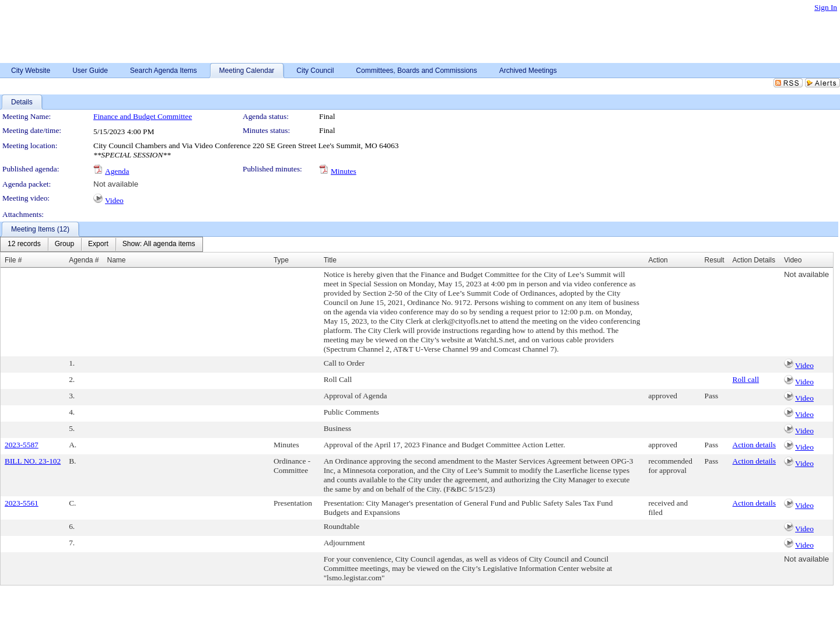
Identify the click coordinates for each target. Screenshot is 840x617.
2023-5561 (22, 503)
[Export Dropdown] (98, 244)
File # (13, 260)
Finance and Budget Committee (143, 116)
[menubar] (101, 244)
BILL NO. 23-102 (33, 461)
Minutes (344, 171)
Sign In (826, 7)
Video (114, 200)
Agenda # (84, 260)
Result (715, 260)
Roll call (746, 379)
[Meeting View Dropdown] (159, 244)
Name (117, 260)
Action (658, 260)
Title (330, 260)
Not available (116, 184)
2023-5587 (22, 445)
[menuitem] (24, 244)
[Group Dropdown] (64, 244)
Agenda (117, 171)
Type (281, 260)
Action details (754, 445)
